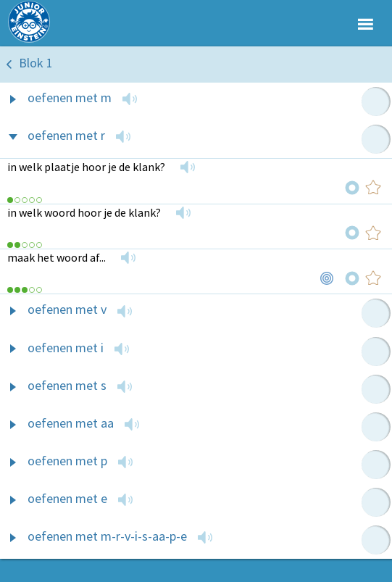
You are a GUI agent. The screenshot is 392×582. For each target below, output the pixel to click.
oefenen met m (70, 97)
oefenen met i (66, 348)
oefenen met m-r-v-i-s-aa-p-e (107, 536)
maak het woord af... (57, 257)
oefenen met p (67, 461)
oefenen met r (66, 135)
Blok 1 (36, 63)
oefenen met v (67, 309)
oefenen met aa (71, 423)
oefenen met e (67, 498)
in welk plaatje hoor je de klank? (86, 167)
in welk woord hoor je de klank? (84, 212)
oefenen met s (67, 385)
